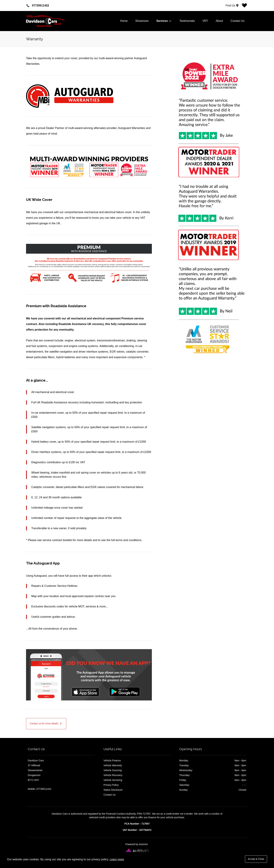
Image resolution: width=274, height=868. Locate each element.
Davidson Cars (52, 21)
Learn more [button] (117, 859)
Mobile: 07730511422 (40, 789)
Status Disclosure (113, 790)
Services (164, 21)
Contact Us (238, 21)
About (219, 21)
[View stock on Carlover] (244, 6)
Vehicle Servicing (113, 780)
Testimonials (187, 21)
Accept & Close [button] (256, 859)
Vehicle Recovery (113, 775)
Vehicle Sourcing (113, 770)
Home (124, 21)
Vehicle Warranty (113, 765)
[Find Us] (232, 5)
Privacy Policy (111, 785)
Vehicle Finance (112, 760)
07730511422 (41, 5)
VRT (205, 21)
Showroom (142, 21)
